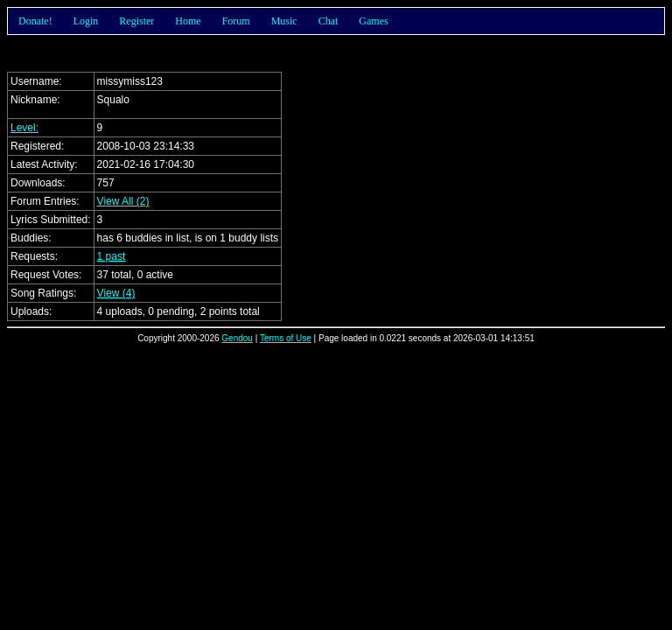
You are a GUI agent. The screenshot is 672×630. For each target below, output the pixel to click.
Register (136, 21)
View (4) (116, 293)
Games (373, 21)
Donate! (35, 21)
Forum (236, 21)
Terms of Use (286, 338)
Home (188, 21)
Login (86, 21)
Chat (329, 21)
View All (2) (123, 201)
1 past (112, 256)
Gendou (237, 338)
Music (284, 21)
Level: (24, 128)
